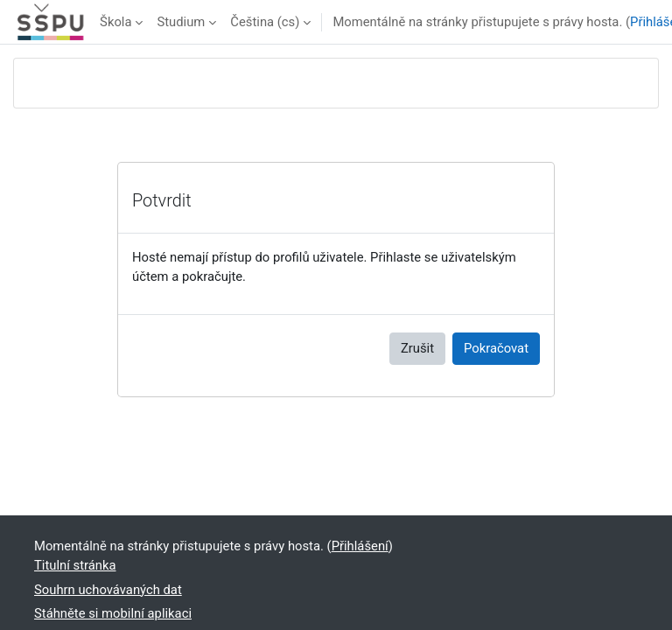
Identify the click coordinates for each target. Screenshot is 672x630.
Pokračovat (496, 348)
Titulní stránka (75, 565)
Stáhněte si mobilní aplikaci (113, 613)
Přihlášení (360, 546)
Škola (115, 22)
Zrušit (417, 348)
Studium (181, 22)
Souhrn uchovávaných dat (108, 590)
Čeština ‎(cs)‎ (265, 22)
